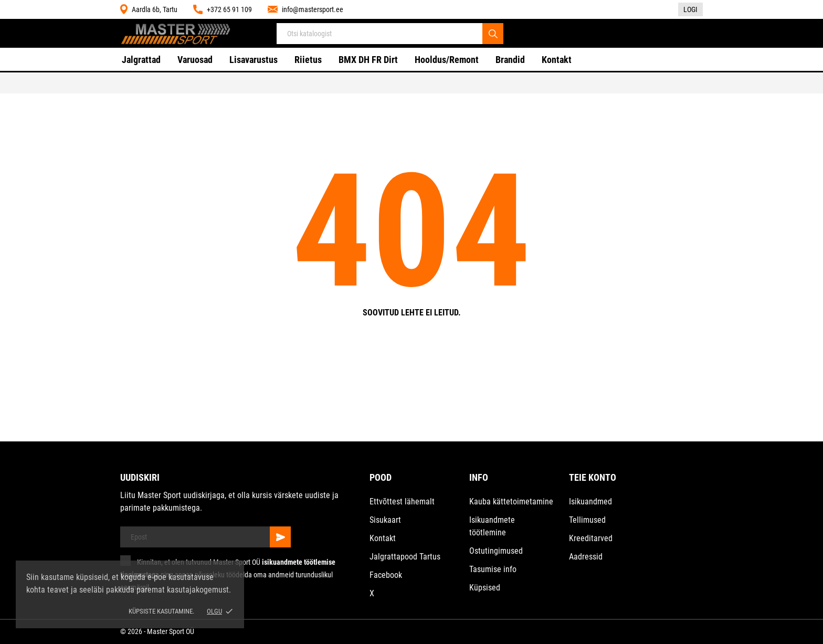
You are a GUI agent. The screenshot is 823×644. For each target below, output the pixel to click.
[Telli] (280, 537)
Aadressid (586, 557)
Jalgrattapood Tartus (405, 557)
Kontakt (557, 60)
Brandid (510, 60)
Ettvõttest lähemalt (402, 502)
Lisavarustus (254, 60)
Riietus (308, 60)
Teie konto (593, 477)
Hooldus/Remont (447, 60)
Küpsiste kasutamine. (161, 611)
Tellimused (587, 520)
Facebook (386, 575)
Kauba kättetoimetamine (511, 502)
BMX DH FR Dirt (368, 60)
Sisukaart (385, 520)
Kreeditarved (591, 538)
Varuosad (195, 60)
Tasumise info (493, 569)
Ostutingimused (496, 551)
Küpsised (485, 588)
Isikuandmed (590, 502)
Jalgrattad (141, 60)
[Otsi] (493, 34)
